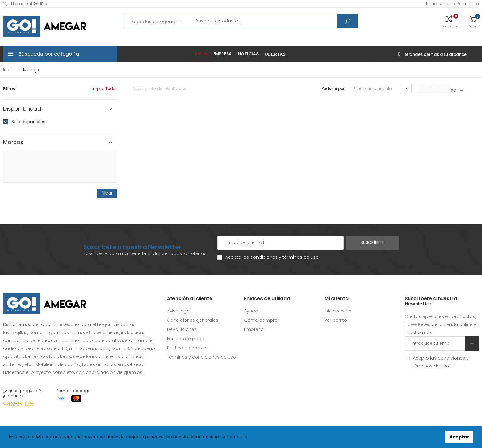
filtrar (107, 193)
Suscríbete (373, 242)
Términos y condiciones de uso (201, 357)
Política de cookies (188, 348)
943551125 (18, 404)
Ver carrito (336, 320)
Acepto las (272, 257)
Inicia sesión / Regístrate (452, 4)
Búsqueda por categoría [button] (49, 54)
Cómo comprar (262, 320)
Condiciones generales (193, 320)
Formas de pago (186, 339)
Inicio (200, 54)
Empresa (223, 54)
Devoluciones (182, 329)
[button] (449, 21)
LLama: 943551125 (25, 4)
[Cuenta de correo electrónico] (281, 243)
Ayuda (251, 311)
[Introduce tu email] (435, 344)
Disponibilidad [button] (22, 109)
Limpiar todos (104, 89)
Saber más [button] (234, 437)
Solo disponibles (28, 122)
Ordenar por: (334, 89)
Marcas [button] (13, 142)
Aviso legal (179, 311)
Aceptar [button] (459, 437)
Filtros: (10, 89)
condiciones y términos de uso (284, 257)
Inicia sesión (338, 311)
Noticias (248, 54)
